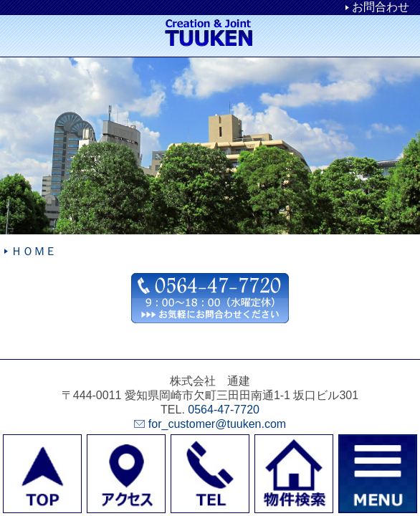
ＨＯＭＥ (34, 251)
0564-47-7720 (224, 410)
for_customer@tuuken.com (217, 424)
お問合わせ (381, 7)
